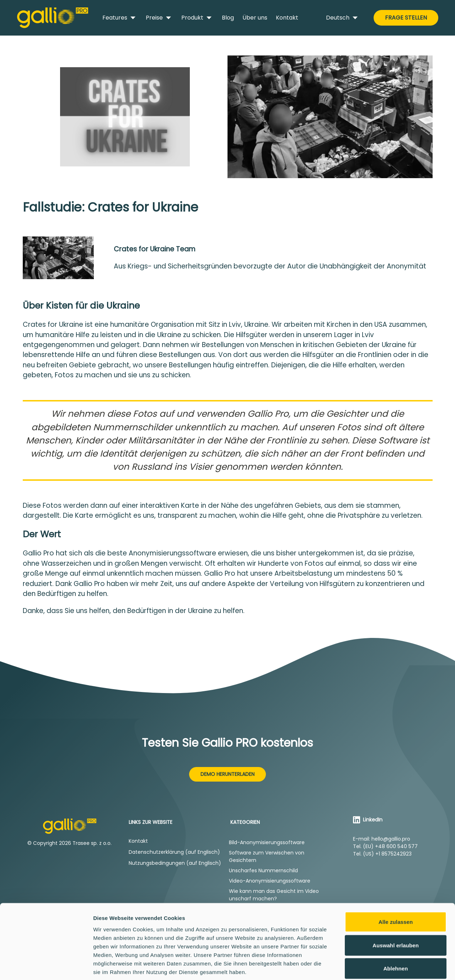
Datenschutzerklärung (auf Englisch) (174, 852)
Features (120, 18)
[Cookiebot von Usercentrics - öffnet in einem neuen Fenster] (46, 966)
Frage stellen (406, 18)
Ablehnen (395, 933)
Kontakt (287, 18)
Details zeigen (378, 966)
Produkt (197, 18)
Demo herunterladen (227, 774)
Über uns (255, 18)
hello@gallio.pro (391, 839)
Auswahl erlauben (396, 910)
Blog (228, 18)
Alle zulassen (396, 887)
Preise (159, 18)
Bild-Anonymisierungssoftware (267, 842)
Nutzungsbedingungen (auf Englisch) (175, 863)
